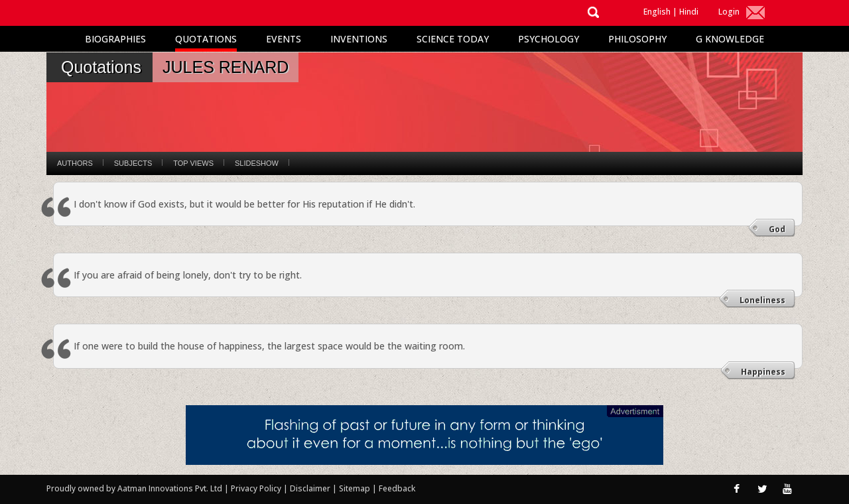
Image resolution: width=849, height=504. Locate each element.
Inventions (359, 39)
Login (729, 12)
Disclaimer (310, 488)
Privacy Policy (257, 488)
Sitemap (356, 488)
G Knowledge (730, 39)
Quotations (206, 39)
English (657, 12)
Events (284, 39)
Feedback (397, 488)
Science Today (453, 39)
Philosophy (637, 39)
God (777, 229)
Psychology (549, 39)
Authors (75, 163)
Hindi (689, 12)
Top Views (193, 163)
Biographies (115, 39)
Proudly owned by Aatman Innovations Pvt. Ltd (134, 488)
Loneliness (762, 300)
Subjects (133, 163)
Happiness (763, 372)
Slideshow (257, 163)
